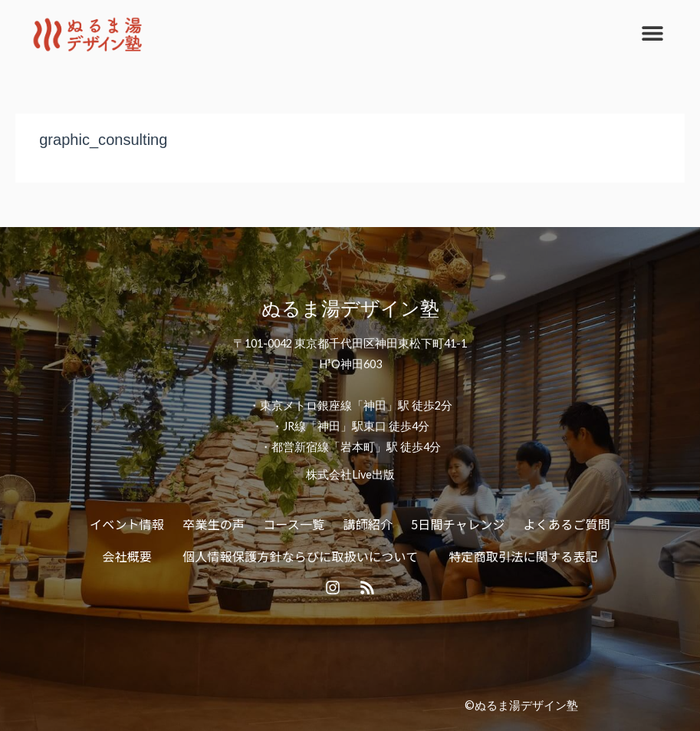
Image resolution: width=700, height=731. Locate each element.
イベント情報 (127, 524)
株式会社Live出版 (350, 474)
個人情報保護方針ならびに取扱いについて (300, 556)
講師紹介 (368, 524)
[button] (652, 33)
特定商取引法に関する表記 (523, 556)
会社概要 (127, 556)
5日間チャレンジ (458, 524)
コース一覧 (294, 524)
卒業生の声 (214, 524)
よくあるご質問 (567, 524)
